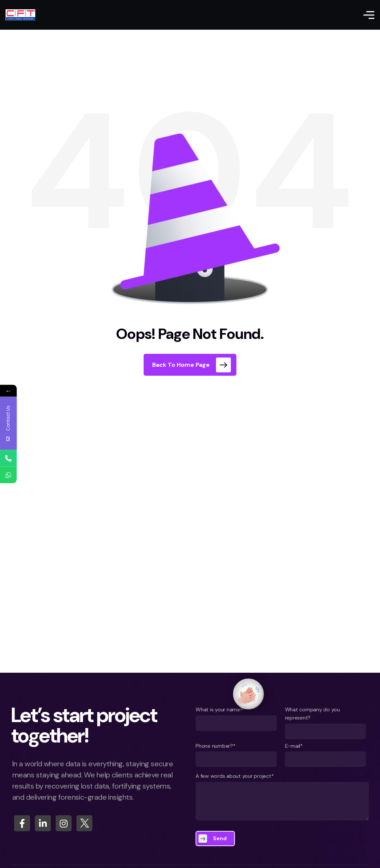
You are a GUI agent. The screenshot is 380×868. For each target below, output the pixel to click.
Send (220, 838)
